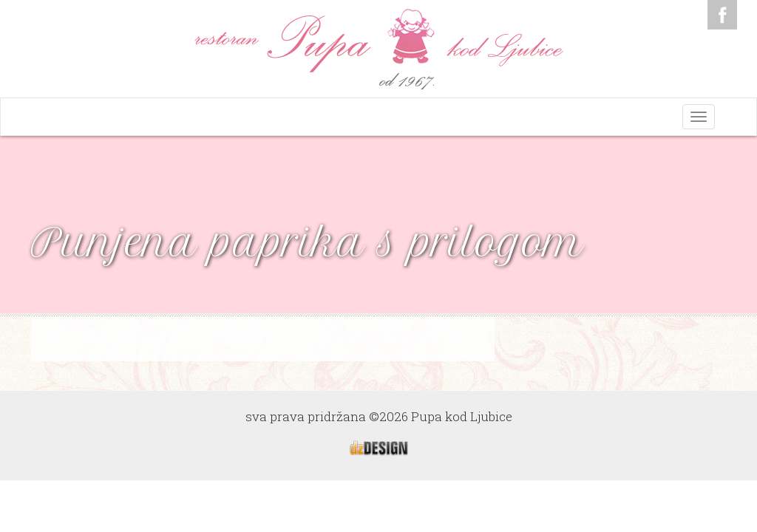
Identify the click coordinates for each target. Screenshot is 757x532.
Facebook (722, 15)
